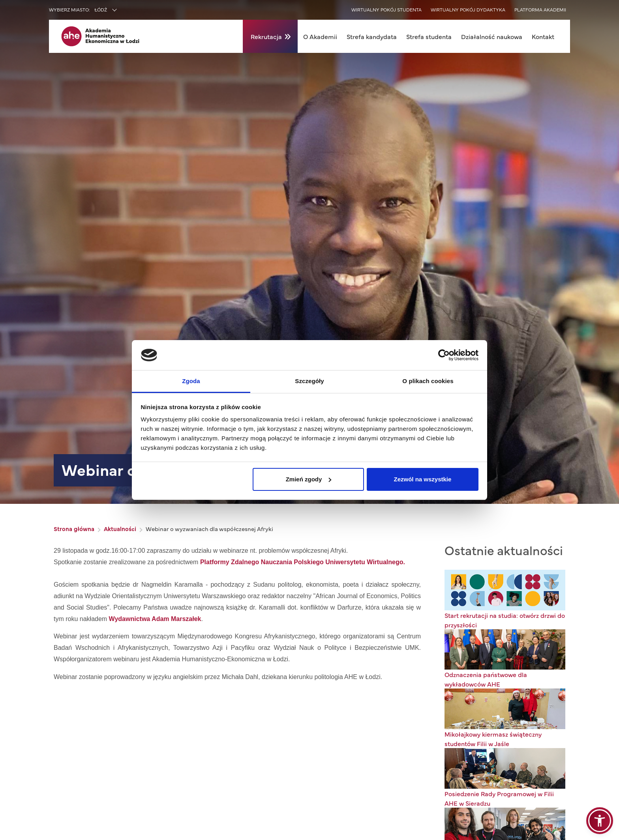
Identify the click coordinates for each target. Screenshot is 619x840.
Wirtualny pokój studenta (386, 9)
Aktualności (120, 529)
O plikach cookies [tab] (428, 381)
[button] (600, 821)
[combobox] (123, 10)
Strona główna (74, 529)
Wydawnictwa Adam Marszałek (155, 619)
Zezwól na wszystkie (422, 479)
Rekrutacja (266, 36)
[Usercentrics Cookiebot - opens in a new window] (444, 355)
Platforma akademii (540, 9)
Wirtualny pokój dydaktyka (468, 9)
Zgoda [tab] (191, 381)
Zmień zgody (309, 479)
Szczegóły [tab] (309, 381)
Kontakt (543, 36)
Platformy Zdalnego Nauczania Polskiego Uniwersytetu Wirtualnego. (303, 562)
